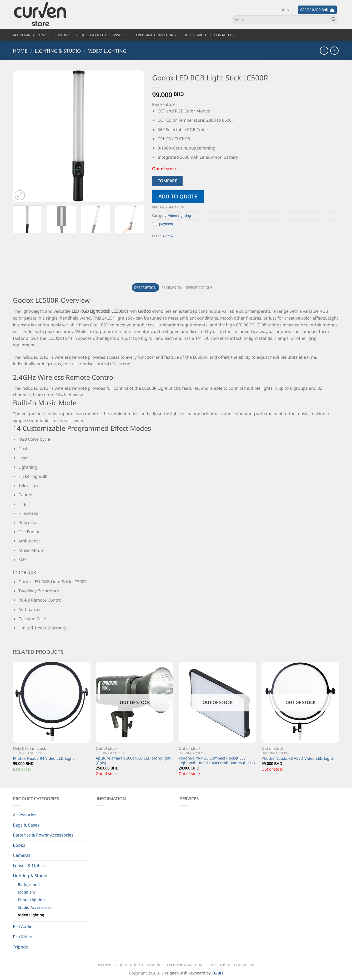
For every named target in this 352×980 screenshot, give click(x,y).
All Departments (30, 35)
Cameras (22, 855)
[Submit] (334, 20)
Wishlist (120, 35)
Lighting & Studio (58, 51)
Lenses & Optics (29, 865)
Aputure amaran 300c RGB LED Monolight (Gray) (133, 761)
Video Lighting (107, 51)
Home (20, 51)
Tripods (20, 947)
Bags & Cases (26, 825)
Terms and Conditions (155, 35)
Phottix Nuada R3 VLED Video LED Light (297, 758)
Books (19, 845)
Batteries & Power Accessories (43, 835)
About (202, 35)
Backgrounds (30, 884)
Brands (62, 35)
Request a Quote (92, 35)
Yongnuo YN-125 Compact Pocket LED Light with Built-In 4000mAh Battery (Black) (217, 761)
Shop (186, 35)
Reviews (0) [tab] (171, 288)
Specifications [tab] (199, 288)
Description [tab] (145, 288)
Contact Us (224, 35)
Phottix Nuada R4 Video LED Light (43, 758)
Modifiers (26, 892)
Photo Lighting (31, 900)
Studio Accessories (35, 907)
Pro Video (23, 937)
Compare (167, 181)
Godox (168, 236)
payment (166, 224)
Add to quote (178, 196)
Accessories (25, 815)
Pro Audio (23, 926)
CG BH (217, 973)
